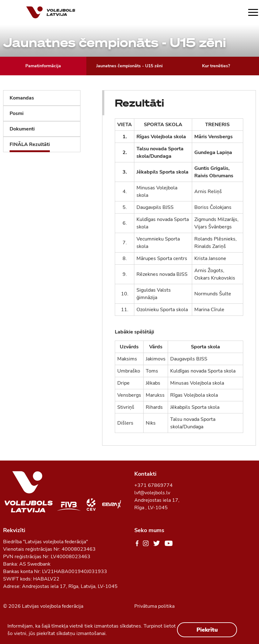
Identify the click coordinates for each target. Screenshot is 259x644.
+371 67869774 (153, 485)
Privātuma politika (154, 606)
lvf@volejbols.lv (152, 493)
